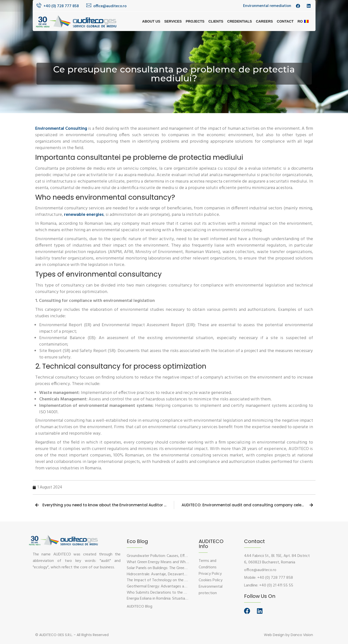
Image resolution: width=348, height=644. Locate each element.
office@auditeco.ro (110, 6)
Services (173, 21)
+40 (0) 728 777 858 (61, 6)
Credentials (240, 21)
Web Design (274, 635)
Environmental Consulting (61, 129)
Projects (195, 21)
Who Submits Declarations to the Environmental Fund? (173, 593)
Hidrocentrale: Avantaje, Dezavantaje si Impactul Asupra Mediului (181, 574)
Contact (285, 21)
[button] (140, 606)
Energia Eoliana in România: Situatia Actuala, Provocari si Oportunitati (185, 599)
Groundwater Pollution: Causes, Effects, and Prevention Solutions (181, 556)
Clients (216, 21)
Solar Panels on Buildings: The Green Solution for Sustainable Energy (183, 568)
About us (151, 21)
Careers (264, 21)
